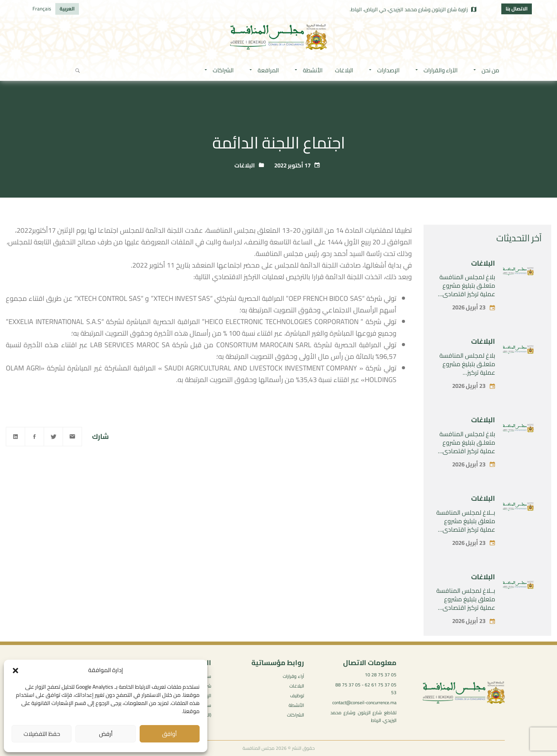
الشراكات (296, 715)
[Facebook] (34, 437)
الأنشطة (296, 705)
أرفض (106, 734)
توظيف (297, 695)
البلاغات (245, 165)
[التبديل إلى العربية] (67, 9)
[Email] (72, 437)
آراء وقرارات (293, 676)
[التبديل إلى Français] (42, 9)
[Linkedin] (15, 437)
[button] (15, 671)
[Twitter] (53, 437)
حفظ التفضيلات (42, 734)
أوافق (169, 734)
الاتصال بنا (517, 9)
